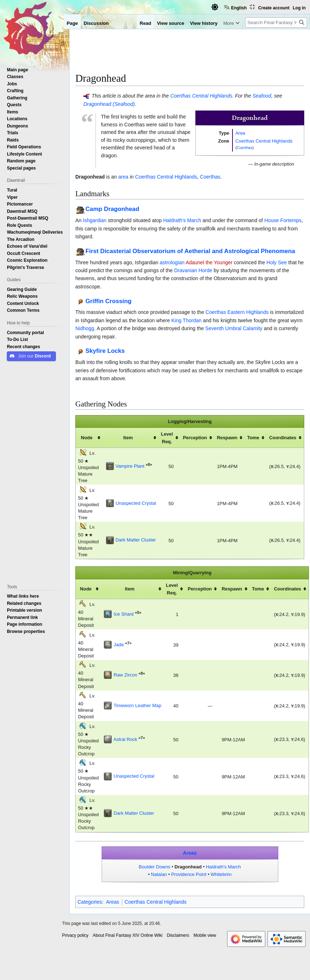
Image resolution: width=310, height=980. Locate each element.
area (123, 177)
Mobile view (205, 935)
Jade (119, 644)
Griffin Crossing (108, 301)
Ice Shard (123, 614)
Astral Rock (125, 739)
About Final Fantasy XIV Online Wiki (127, 935)
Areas (190, 853)
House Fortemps (283, 220)
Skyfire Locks (105, 350)
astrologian (172, 262)
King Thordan (186, 320)
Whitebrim (221, 874)
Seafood (262, 96)
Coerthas (245, 148)
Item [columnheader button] (128, 437)
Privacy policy (75, 935)
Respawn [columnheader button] (227, 437)
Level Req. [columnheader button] (167, 438)
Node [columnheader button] (87, 437)
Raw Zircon (125, 675)
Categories (90, 902)
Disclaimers (178, 935)
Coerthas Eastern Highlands (237, 312)
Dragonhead (188, 867)
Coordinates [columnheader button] (283, 437)
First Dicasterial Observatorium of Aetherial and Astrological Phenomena (190, 251)
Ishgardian (95, 220)
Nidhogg (85, 328)
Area (240, 133)
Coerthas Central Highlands (201, 96)
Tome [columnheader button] (253, 437)
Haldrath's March (182, 220)
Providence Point (189, 874)
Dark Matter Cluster (136, 540)
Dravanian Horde (193, 270)
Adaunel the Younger (209, 262)
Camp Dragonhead (112, 209)
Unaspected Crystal (136, 503)
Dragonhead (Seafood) (109, 104)
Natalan (159, 874)
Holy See (277, 262)
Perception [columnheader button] (195, 437)
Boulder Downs (155, 867)
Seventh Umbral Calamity (234, 328)
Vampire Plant (130, 466)
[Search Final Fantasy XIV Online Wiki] (276, 23)
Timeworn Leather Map (137, 705)
